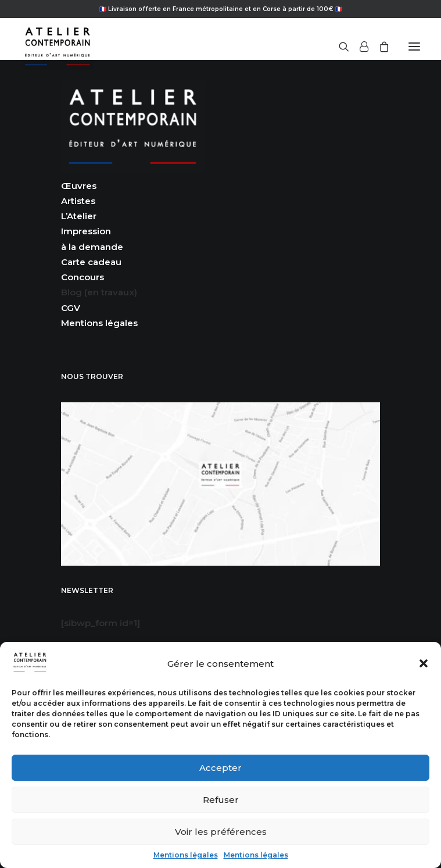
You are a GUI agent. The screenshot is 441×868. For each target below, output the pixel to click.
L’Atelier (79, 216)
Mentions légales (186, 855)
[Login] (359, 47)
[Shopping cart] (379, 47)
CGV (71, 308)
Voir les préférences (221, 832)
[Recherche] (339, 47)
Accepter (220, 768)
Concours (83, 277)
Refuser (221, 800)
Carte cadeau (91, 262)
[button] (424, 663)
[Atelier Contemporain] (58, 47)
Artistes (78, 201)
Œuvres (79, 186)
